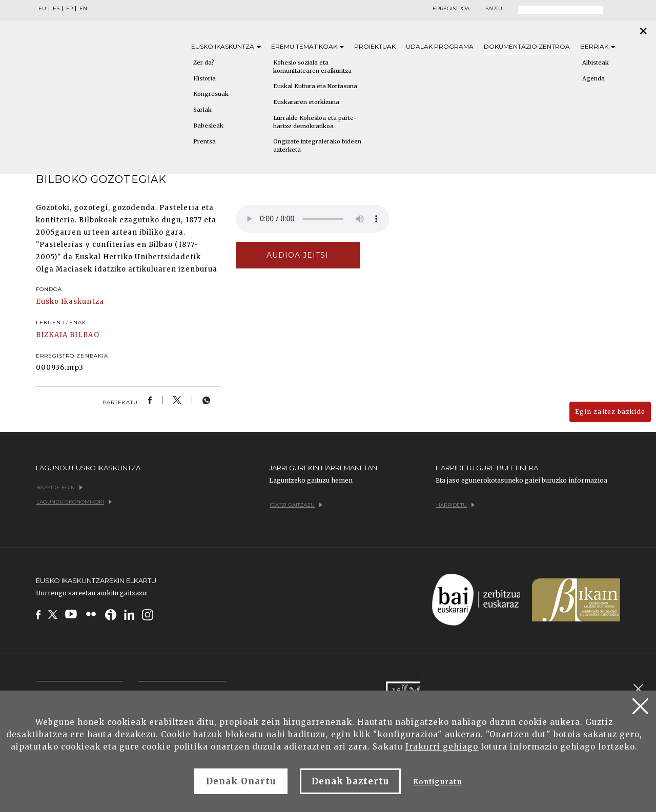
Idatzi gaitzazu (296, 505)
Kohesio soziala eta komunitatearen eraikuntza (312, 67)
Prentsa (204, 141)
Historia (204, 78)
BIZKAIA (52, 335)
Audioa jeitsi (298, 255)
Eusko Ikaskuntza (70, 301)
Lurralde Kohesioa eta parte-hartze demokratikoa (315, 122)
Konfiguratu (437, 782)
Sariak (202, 110)
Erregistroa (451, 9)
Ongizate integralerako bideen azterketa (317, 145)
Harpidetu (455, 505)
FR (69, 9)
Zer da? (204, 63)
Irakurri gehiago (442, 747)
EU (42, 9)
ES (56, 9)
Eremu (307, 46)
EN (83, 9)
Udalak (440, 46)
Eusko (226, 46)
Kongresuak (211, 94)
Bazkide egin (59, 487)
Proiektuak (375, 46)
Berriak (598, 46)
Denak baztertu (350, 781)
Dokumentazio (527, 46)
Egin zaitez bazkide (610, 412)
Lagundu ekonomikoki (74, 502)
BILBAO (84, 335)
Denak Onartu (241, 781)
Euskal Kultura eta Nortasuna (315, 86)
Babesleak (208, 126)
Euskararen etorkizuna (306, 102)
